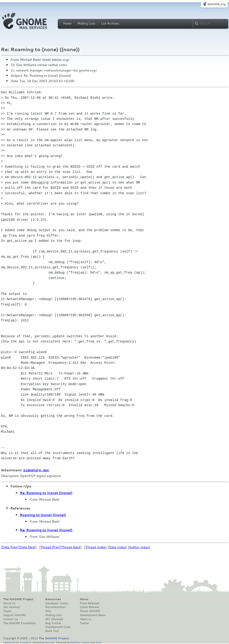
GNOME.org (216, 4)
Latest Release (89, 607)
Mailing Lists (86, 23)
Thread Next (71, 547)
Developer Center (57, 603)
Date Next (27, 547)
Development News (93, 615)
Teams (8, 611)
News (84, 599)
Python (86, 642)
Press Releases (90, 603)
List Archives (110, 23)
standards (26, 642)
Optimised (9, 642)
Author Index (139, 547)
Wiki (48, 611)
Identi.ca (85, 619)
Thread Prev (50, 547)
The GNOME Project (18, 599)
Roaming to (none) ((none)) (43, 515)
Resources (53, 599)
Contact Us (11, 619)
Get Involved (12, 607)
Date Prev (10, 547)
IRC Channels (54, 619)
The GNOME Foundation (20, 623)
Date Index (117, 547)
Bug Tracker (53, 623)
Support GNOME (15, 615)
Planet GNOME (90, 611)
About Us (9, 603)
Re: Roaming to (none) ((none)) (46, 493)
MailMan (75, 642)
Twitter (85, 623)
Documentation (55, 607)
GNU (98, 642)
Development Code (58, 627)
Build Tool (52, 631)
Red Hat (50, 642)
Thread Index (96, 547)
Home (67, 23)
